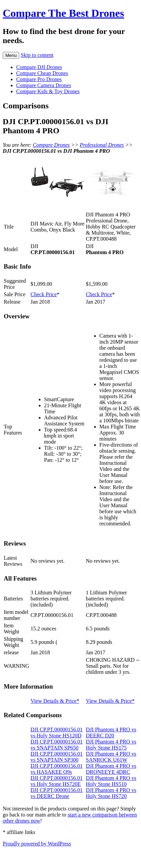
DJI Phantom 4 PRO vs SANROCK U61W (111, 757)
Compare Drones (51, 145)
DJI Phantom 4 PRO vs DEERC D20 (111, 733)
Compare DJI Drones (39, 67)
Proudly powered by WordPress (37, 844)
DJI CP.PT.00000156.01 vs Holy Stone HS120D (57, 733)
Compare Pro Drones (39, 79)
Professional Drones (102, 145)
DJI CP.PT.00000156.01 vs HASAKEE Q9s (57, 769)
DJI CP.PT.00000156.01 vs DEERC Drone (57, 793)
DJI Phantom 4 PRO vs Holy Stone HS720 (111, 793)
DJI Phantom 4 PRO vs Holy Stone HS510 (111, 781)
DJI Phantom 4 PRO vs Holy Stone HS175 (111, 745)
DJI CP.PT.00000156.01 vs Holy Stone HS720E (57, 781)
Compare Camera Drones (44, 85)
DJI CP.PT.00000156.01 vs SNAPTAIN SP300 (57, 757)
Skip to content (37, 55)
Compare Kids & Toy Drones (48, 91)
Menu (11, 55)
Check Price (44, 294)
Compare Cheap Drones (42, 73)
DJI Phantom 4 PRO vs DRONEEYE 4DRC (111, 769)
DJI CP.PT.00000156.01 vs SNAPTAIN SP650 (57, 745)
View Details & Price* (55, 701)
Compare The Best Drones (63, 13)
